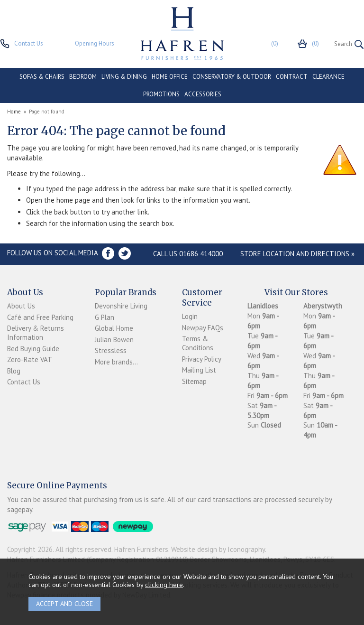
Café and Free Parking (40, 317)
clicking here (164, 584)
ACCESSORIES (203, 94)
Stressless (111, 350)
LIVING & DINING (124, 77)
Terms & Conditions (198, 343)
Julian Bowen (114, 340)
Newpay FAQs (203, 328)
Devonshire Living (121, 306)
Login (190, 316)
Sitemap (194, 381)
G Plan (105, 317)
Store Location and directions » (297, 254)
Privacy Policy (202, 359)
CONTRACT (292, 77)
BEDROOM (83, 77)
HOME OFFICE (170, 77)
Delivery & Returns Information (36, 333)
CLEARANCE (328, 77)
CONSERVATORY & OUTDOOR (232, 77)
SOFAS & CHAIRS (42, 77)
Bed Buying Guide (33, 349)
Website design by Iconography (218, 549)
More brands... (116, 362)
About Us (21, 306)
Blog (14, 371)
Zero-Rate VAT (30, 359)
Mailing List (199, 370)
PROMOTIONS (161, 94)
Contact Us (24, 382)
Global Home (114, 328)
